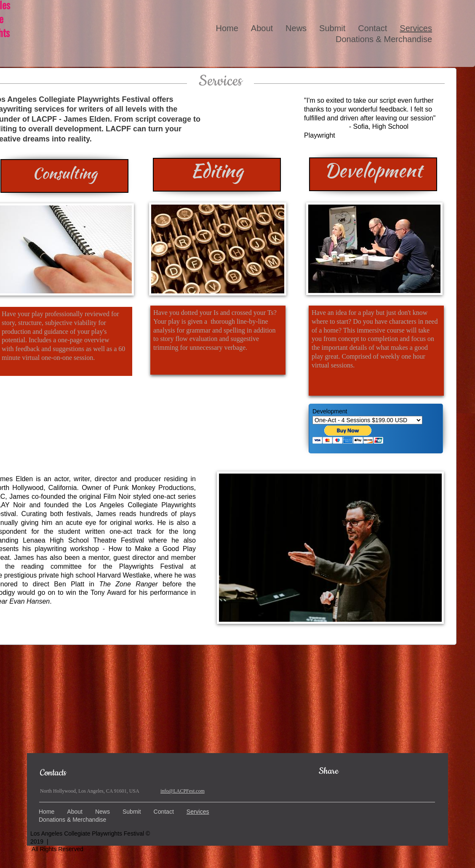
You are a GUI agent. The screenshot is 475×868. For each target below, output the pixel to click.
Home (227, 28)
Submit (332, 28)
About (262, 28)
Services (416, 28)
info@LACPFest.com (183, 791)
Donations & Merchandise (384, 39)
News (296, 28)
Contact (372, 28)
